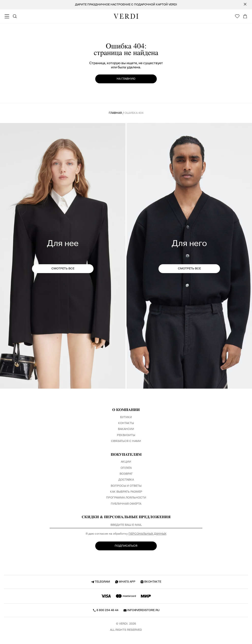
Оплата (126, 468)
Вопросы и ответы (126, 486)
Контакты (126, 423)
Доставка (126, 480)
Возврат (126, 474)
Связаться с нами (126, 441)
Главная (115, 113)
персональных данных (147, 534)
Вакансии (126, 429)
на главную (126, 79)
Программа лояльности (126, 498)
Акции (126, 462)
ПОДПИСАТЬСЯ (126, 546)
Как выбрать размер (126, 492)
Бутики (126, 417)
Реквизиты (126, 435)
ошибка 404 (134, 113)
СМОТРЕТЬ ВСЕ (63, 269)
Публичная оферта (126, 504)
